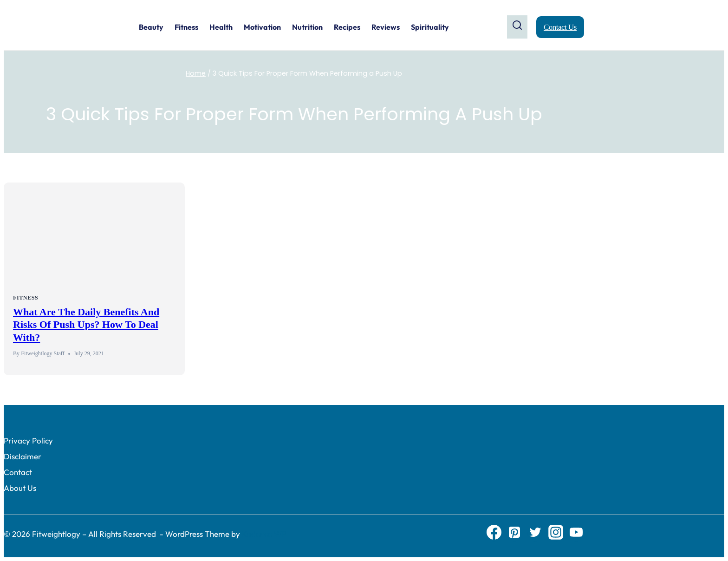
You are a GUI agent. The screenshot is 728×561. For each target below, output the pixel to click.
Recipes (347, 27)
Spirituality (430, 27)
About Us (20, 488)
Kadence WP (264, 534)
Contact (18, 472)
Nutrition (307, 27)
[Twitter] (535, 534)
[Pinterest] (514, 534)
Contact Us (560, 27)
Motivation (262, 27)
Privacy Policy (28, 440)
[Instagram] (556, 534)
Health (221, 27)
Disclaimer (23, 456)
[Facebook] (494, 534)
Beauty (151, 27)
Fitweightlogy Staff (42, 353)
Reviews (386, 27)
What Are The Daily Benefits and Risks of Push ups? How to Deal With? (86, 325)
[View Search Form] (517, 27)
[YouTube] (576, 534)
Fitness (186, 27)
